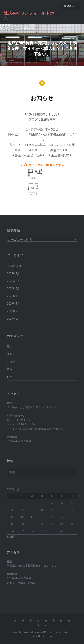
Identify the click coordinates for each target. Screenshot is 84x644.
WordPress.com (42, 636)
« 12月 (11, 537)
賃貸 (10, 369)
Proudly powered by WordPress (31, 632)
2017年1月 (13, 319)
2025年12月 (14, 266)
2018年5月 (13, 311)
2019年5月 (13, 304)
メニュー (72, 6)
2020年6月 (13, 281)
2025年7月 (13, 273)
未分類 (11, 362)
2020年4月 (13, 296)
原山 (10, 346)
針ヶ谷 (11, 377)
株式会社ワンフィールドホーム (31, 15)
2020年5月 (13, 288)
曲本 (10, 354)
